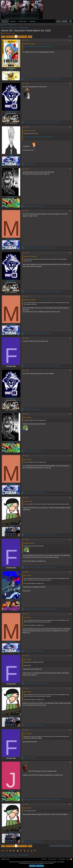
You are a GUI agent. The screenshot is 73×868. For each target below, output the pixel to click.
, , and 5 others (42, 366)
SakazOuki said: (28, 543)
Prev (4, 36)
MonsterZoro (11, 112)
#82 (70, 84)
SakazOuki (11, 197)
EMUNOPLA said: (28, 44)
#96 (70, 656)
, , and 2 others (40, 535)
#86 (70, 253)
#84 (70, 169)
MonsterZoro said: (29, 300)
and (35, 206)
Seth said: (26, 418)
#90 (70, 414)
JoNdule (11, 791)
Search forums (12, 24)
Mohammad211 (11, 239)
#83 (70, 127)
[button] (17, 21)
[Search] (70, 21)
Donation (13, 21)
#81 (70, 40)
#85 (70, 211)
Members (32, 21)
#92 (70, 498)
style (11, 600)
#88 (70, 338)
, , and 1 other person (43, 291)
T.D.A (11, 526)
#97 (70, 688)
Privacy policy (62, 859)
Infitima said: (27, 501)
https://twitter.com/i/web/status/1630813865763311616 (39, 47)
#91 (70, 456)
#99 (70, 762)
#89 (70, 370)
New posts (4, 24)
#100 (70, 804)
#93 (70, 540)
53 (26, 36)
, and (38, 333)
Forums (5, 21)
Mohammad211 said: (29, 256)
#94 (70, 572)
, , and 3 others (43, 79)
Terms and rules (52, 859)
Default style (5, 859)
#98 (70, 730)
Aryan (11, 155)
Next (30, 36)
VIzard (4, 33)
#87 (70, 296)
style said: (26, 659)
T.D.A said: (27, 734)
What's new (23, 21)
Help (68, 859)
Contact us (44, 859)
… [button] (23, 36)
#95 (70, 614)
